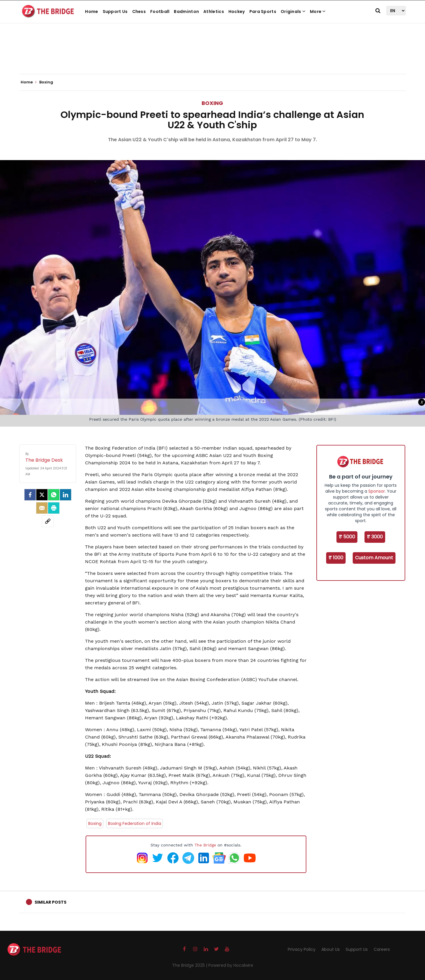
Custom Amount (374, 558)
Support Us (115, 11)
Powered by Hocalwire (231, 965)
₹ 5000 (347, 537)
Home (91, 11)
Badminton (186, 11)
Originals (293, 11)
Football (160, 11)
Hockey (237, 11)
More (318, 11)
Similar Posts (50, 902)
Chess (139, 11)
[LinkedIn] (66, 495)
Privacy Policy (302, 949)
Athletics (214, 11)
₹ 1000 (336, 558)
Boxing (212, 103)
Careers (382, 949)
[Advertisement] (212, 56)
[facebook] (30, 495)
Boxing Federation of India (135, 823)
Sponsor (377, 491)
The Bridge (205, 845)
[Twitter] (42, 495)
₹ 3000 (375, 537)
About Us (331, 949)
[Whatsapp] (54, 495)
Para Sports (263, 11)
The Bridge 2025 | (190, 965)
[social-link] (48, 521)
